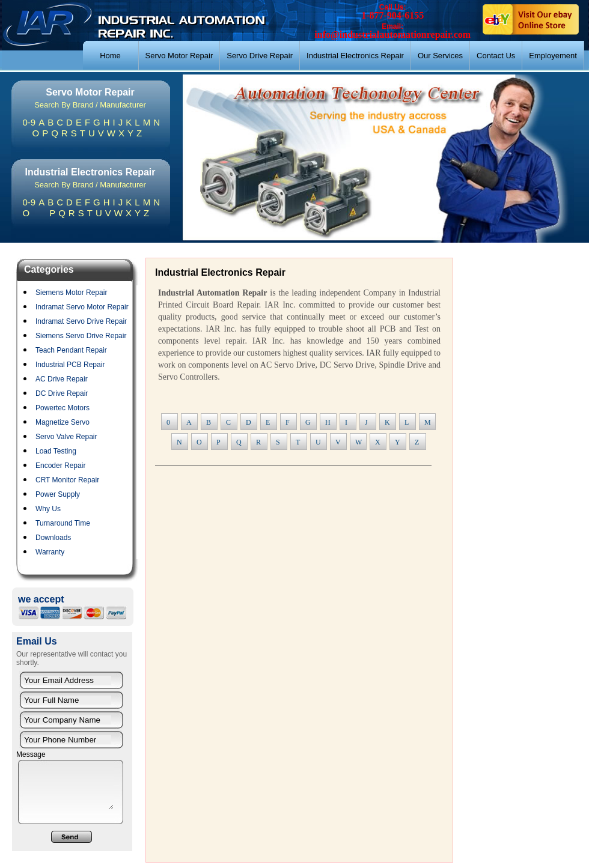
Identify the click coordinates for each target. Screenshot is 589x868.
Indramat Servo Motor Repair (82, 307)
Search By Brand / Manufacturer (90, 105)
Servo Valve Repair (66, 437)
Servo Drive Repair (260, 56)
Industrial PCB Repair (70, 365)
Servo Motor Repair (179, 56)
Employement (553, 56)
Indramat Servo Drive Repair (81, 321)
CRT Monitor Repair (67, 480)
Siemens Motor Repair (71, 293)
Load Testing (56, 451)
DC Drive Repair (62, 393)
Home (110, 56)
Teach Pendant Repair (71, 350)
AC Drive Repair (62, 379)
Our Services (440, 56)
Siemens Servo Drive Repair (81, 336)
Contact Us (496, 56)
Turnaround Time (63, 523)
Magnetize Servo (63, 422)
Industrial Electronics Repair (355, 56)
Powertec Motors (63, 408)
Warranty (50, 552)
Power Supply (58, 494)
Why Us (48, 509)
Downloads (53, 538)
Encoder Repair (60, 466)
